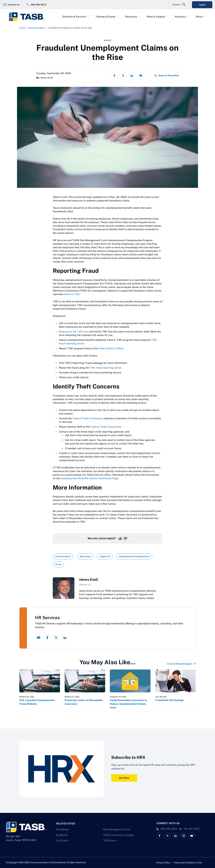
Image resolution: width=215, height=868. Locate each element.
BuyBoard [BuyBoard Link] (62, 835)
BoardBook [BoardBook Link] (62, 829)
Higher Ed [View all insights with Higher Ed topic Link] (105, 556)
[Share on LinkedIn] (132, 76)
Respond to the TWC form (74, 332)
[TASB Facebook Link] (159, 836)
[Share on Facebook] (114, 76)
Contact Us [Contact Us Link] (14, 5)
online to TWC (72, 294)
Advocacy (180, 17)
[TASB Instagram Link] (184, 836)
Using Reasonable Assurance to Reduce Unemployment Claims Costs (128, 704)
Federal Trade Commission (88, 418)
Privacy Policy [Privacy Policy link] (163, 863)
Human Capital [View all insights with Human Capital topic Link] (63, 556)
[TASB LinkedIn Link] (176, 836)
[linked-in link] (65, 638)
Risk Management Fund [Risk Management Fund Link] (117, 829)
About (199, 17)
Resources (131, 17)
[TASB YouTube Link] (192, 836)
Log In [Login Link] (202, 5)
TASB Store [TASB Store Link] (110, 841)
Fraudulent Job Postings (169, 700)
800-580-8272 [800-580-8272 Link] (39, 5)
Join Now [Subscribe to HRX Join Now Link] (124, 778)
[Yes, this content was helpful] (120, 539)
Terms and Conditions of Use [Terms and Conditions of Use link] (188, 863)
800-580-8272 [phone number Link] (169, 829)
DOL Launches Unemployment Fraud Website (37, 702)
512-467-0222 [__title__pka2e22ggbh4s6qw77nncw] (192, 829)
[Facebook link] (47, 638)
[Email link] (38, 638)
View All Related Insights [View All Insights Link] (180, 664)
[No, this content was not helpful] (125, 539)
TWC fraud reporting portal (105, 368)
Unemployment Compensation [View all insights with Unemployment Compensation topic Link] (134, 556)
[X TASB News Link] (168, 836)
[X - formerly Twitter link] (56, 638)
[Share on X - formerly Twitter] (123, 76)
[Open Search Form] (179, 5)
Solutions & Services (74, 17)
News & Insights (156, 17)
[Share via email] (141, 76)
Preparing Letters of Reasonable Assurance (84, 702)
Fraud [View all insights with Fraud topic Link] (58, 564)
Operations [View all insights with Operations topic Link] (85, 556)
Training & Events (105, 17)
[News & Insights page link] (37, 28)
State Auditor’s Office (111, 348)
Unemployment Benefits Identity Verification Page (89, 478)
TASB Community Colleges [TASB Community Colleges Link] (119, 835)
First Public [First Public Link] (63, 841)
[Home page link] (23, 28)
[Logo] (29, 17)
